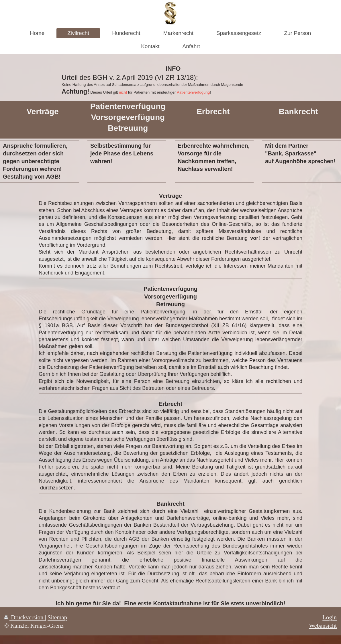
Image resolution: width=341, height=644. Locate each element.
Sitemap (57, 617)
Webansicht (323, 626)
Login (330, 617)
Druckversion (25, 617)
